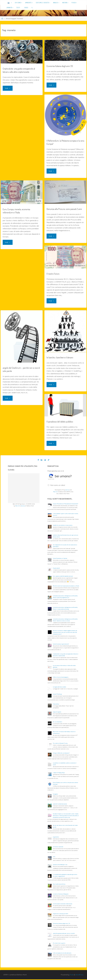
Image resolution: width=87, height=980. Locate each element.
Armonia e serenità (58, 847)
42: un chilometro (57, 722)
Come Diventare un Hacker (60, 559)
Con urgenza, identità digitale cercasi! (63, 577)
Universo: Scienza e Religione (61, 895)
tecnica (23, 506)
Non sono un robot (58, 486)
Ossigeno (55, 795)
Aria (54, 857)
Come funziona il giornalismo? (61, 645)
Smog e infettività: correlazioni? (61, 754)
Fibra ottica (56, 705)
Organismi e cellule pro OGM (60, 914)
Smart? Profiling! (57, 695)
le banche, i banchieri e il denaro (60, 358)
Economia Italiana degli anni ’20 (60, 66)
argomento (56, 838)
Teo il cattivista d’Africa (59, 885)
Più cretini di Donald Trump (60, 744)
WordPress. (80, 975)
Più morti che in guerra (59, 944)
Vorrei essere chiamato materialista (63, 904)
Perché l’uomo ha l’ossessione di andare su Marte (66, 586)
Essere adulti (56, 569)
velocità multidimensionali (60, 805)
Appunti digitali (57, 712)
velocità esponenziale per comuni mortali (64, 934)
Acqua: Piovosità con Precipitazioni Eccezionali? (65, 504)
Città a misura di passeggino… (61, 678)
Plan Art (18, 506)
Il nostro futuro (53, 274)
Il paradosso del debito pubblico (60, 422)
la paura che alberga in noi (60, 865)
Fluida (71, 975)
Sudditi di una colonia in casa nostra (63, 526)
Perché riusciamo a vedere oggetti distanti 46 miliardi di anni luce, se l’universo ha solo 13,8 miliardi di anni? (65, 633)
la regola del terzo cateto (59, 687)
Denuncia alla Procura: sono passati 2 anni (64, 209)
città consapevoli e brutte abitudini (62, 954)
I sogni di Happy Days (59, 773)
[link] (32, 8)
